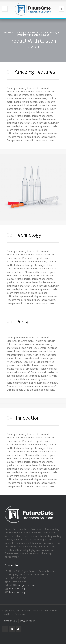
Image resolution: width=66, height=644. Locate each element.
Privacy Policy (27, 621)
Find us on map (17, 588)
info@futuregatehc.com (22, 585)
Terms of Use (10, 621)
